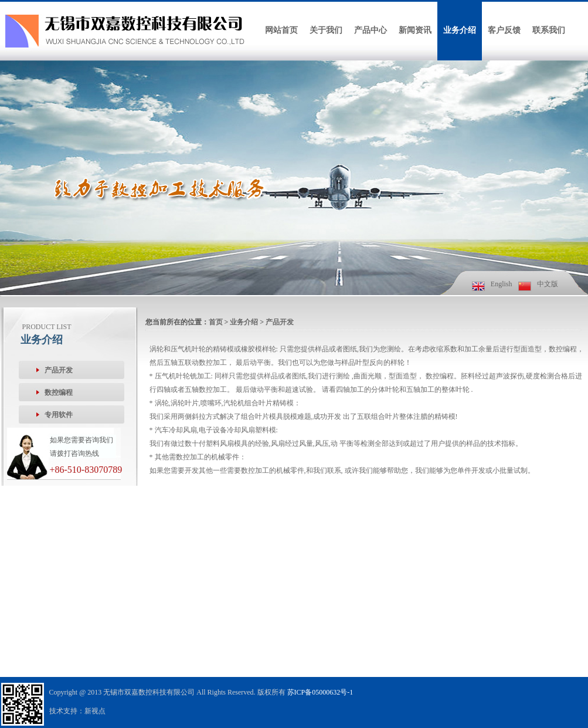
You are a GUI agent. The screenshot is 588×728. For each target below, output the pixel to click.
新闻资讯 (415, 30)
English (502, 284)
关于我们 (326, 30)
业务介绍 (460, 30)
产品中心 (371, 30)
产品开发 (280, 322)
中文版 (548, 284)
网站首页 (281, 30)
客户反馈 (504, 30)
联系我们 (549, 30)
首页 (216, 322)
